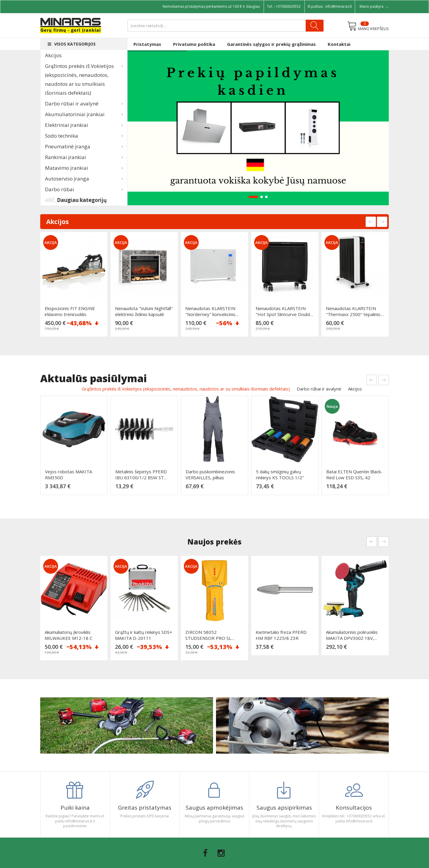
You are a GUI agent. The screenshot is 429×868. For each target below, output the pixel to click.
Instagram (221, 853)
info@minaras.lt (339, 6)
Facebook (205, 853)
